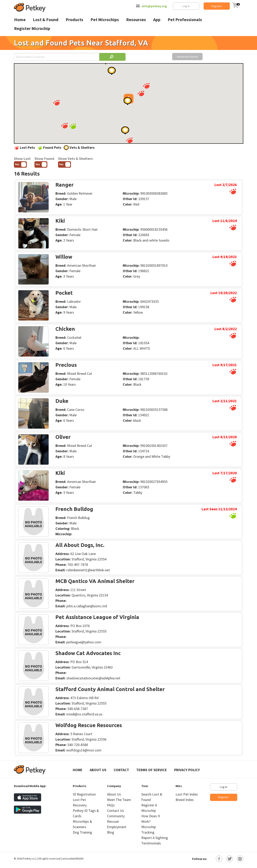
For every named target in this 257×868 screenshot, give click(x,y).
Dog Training (82, 832)
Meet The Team (119, 800)
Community (116, 816)
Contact (121, 770)
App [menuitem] (157, 20)
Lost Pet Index (187, 794)
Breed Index (185, 800)
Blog (111, 832)
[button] (129, 140)
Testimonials (151, 843)
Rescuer (113, 821)
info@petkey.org (154, 6)
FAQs (111, 805)
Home (78, 770)
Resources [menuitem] (136, 20)
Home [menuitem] (20, 20)
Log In (186, 6)
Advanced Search (187, 57)
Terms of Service (152, 770)
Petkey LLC (30, 859)
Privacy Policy (187, 770)
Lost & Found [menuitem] (46, 20)
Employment (117, 827)
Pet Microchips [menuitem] (105, 20)
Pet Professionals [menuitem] (185, 20)
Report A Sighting (155, 838)
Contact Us (115, 811)
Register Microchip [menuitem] (32, 28)
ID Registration (84, 794)
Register (217, 6)
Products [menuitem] (74, 20)
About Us (98, 770)
